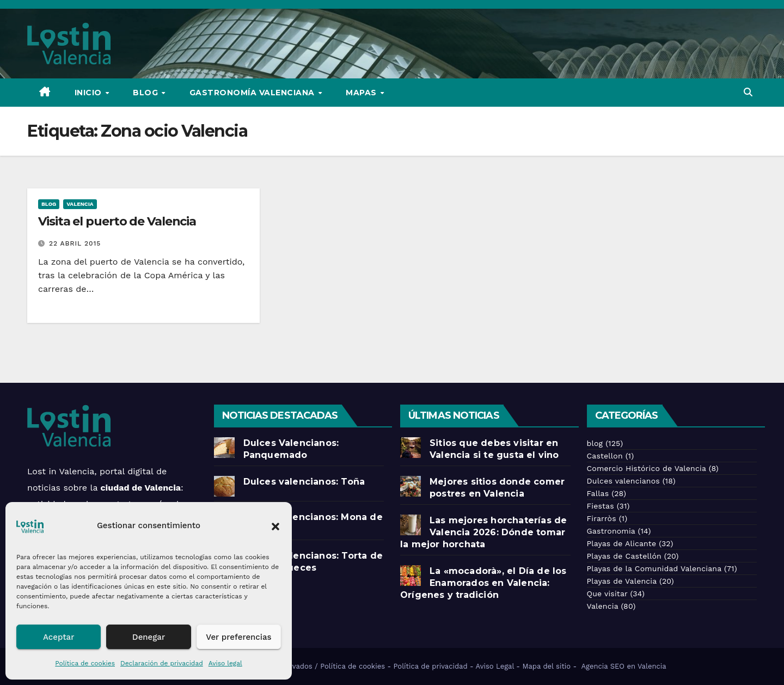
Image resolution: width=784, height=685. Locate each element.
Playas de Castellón (624, 556)
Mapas (362, 93)
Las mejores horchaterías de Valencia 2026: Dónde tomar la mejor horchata (483, 532)
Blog (147, 93)
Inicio (90, 93)
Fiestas (601, 506)
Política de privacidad (431, 666)
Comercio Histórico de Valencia (647, 468)
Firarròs (602, 518)
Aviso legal (225, 663)
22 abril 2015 (75, 243)
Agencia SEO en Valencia (625, 666)
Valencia (80, 204)
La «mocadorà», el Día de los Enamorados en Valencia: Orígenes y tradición (483, 583)
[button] (275, 525)
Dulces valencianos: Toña (304, 482)
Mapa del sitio (546, 666)
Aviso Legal (495, 666)
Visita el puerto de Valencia (117, 221)
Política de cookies (85, 663)
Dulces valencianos (623, 481)
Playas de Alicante (622, 543)
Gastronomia (611, 531)
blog (49, 204)
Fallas (598, 493)
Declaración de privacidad (162, 663)
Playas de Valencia (622, 581)
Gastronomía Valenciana (253, 93)
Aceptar (59, 637)
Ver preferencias (238, 637)
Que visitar (607, 594)
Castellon (605, 456)
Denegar (149, 637)
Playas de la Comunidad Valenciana (654, 568)
